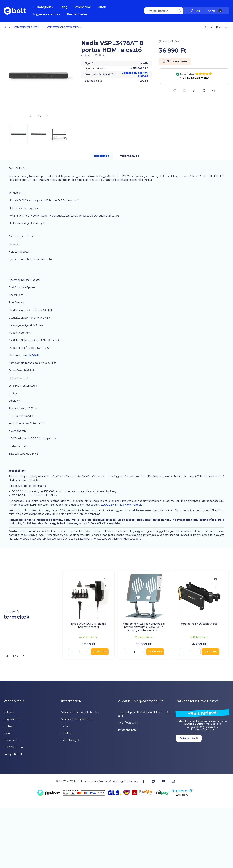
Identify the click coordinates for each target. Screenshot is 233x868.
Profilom (9, 726)
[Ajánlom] (184, 90)
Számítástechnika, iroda (26, 27)
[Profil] (196, 11)
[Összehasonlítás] (194, 90)
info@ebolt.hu (127, 730)
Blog (64, 7)
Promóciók (83, 7)
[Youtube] (163, 781)
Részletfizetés (77, 14)
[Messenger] (153, 781)
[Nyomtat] (214, 90)
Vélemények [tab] (130, 156)
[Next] (72, 134)
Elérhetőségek (70, 740)
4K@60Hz (34, 355)
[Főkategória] (5, 27)
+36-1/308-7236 (128, 723)
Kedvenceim (12, 740)
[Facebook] (143, 781)
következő (223, 27)
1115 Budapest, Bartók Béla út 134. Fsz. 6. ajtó (144, 714)
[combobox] (164, 11)
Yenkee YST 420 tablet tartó (199, 624)
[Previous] (5, 134)
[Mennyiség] (79, 652)
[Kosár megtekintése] (215, 11)
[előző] (31, 116)
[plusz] (86, 652)
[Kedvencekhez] (175, 90)
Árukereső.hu (182, 795)
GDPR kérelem (13, 747)
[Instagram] (173, 781)
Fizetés (66, 726)
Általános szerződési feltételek (80, 712)
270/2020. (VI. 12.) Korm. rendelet (122, 505)
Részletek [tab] (102, 156)
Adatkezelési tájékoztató (76, 719)
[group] (146, 615)
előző (209, 27)
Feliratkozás (189, 738)
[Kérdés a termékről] (204, 90)
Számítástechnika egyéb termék (64, 27)
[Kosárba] (100, 652)
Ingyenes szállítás (47, 14)
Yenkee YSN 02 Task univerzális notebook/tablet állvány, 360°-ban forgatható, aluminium (144, 627)
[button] (43, 7)
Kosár (7, 733)
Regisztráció (11, 719)
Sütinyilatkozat (13, 754)
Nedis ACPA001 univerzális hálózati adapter (88, 625)
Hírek (102, 7)
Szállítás (66, 733)
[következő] (47, 116)
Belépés (9, 712)
